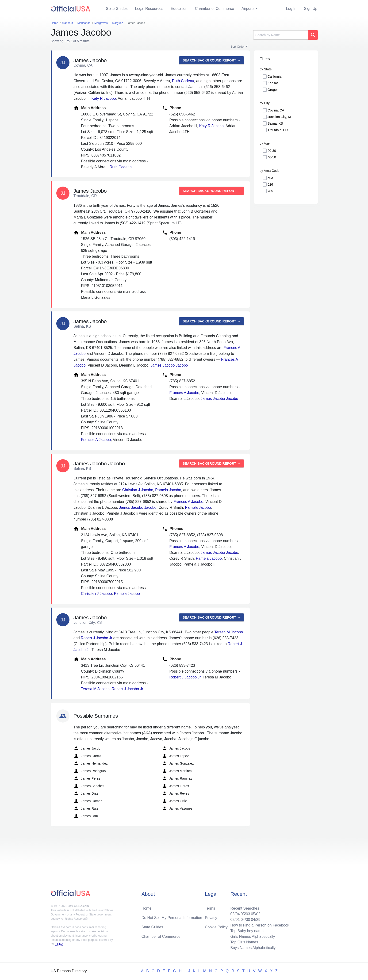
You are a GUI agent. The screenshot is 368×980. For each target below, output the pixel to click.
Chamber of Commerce (215, 9)
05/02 (256, 914)
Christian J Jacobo (138, 490)
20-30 (272, 151)
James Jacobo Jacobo (169, 365)
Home (147, 908)
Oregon (273, 90)
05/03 (245, 914)
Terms (210, 908)
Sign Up (311, 9)
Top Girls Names (244, 942)
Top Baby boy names (248, 931)
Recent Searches (245, 908)
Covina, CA (276, 110)
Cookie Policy (216, 927)
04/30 (245, 920)
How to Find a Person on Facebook (260, 925)
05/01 (235, 920)
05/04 (235, 914)
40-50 (272, 157)
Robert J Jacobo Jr (96, 638)
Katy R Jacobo (103, 98)
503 (270, 178)
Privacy (211, 918)
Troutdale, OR (278, 130)
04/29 (256, 920)
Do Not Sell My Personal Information (172, 918)
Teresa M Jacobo (229, 632)
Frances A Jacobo (96, 440)
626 (270, 184)
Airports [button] (248, 9)
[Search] (281, 35)
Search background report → (211, 60)
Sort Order (238, 47)
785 (270, 191)
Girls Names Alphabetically (253, 936)
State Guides (117, 9)
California (274, 77)
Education (179, 9)
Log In (291, 9)
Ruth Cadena (183, 81)
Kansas (273, 83)
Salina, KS (275, 123)
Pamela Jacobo (168, 490)
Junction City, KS (280, 117)
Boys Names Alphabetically (253, 948)
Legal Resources (149, 9)
